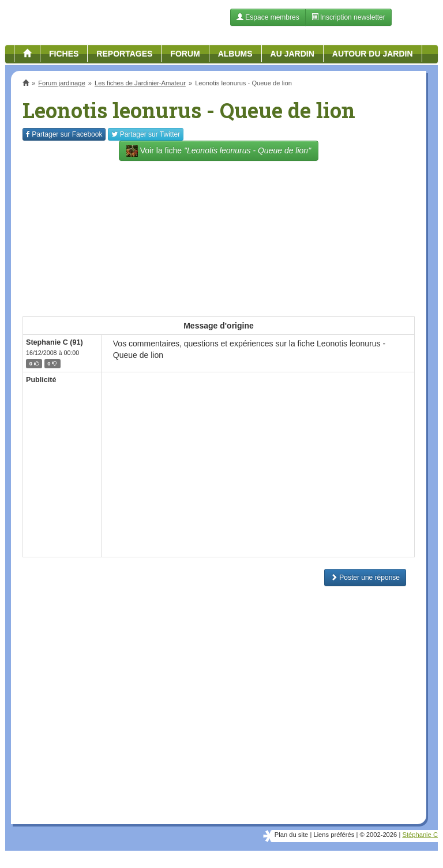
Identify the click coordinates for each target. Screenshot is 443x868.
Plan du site (291, 835)
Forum (185, 54)
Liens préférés (334, 835)
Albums (235, 54)
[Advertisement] (219, 233)
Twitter (146, 134)
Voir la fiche (219, 151)
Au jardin (292, 54)
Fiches (64, 54)
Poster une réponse (365, 578)
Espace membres (268, 17)
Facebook (64, 134)
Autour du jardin (373, 54)
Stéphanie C (420, 835)
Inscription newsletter (348, 17)
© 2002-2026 (378, 835)
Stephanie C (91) (55, 342)
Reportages (124, 54)
